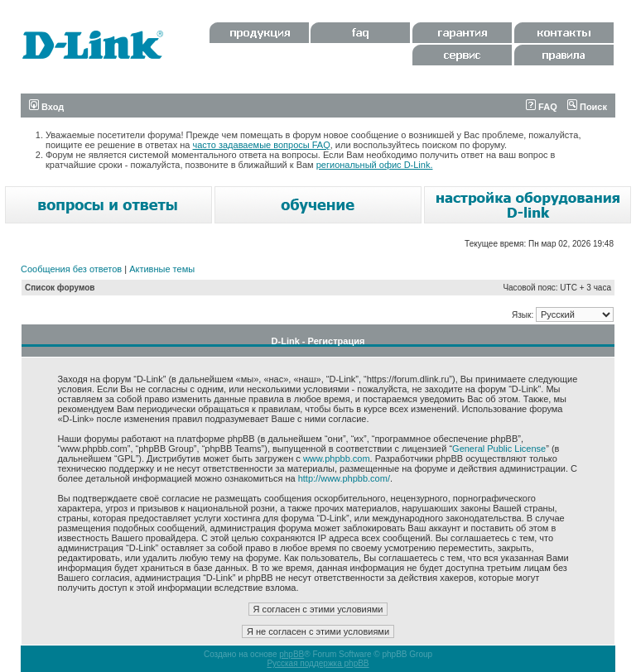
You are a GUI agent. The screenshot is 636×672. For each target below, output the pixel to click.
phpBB (291, 654)
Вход (46, 107)
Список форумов (60, 288)
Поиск (587, 107)
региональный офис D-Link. (375, 165)
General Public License (499, 449)
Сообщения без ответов (71, 269)
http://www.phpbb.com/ (344, 478)
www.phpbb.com (337, 458)
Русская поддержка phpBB (318, 663)
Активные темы (162, 269)
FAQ (542, 107)
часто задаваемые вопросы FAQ (262, 145)
